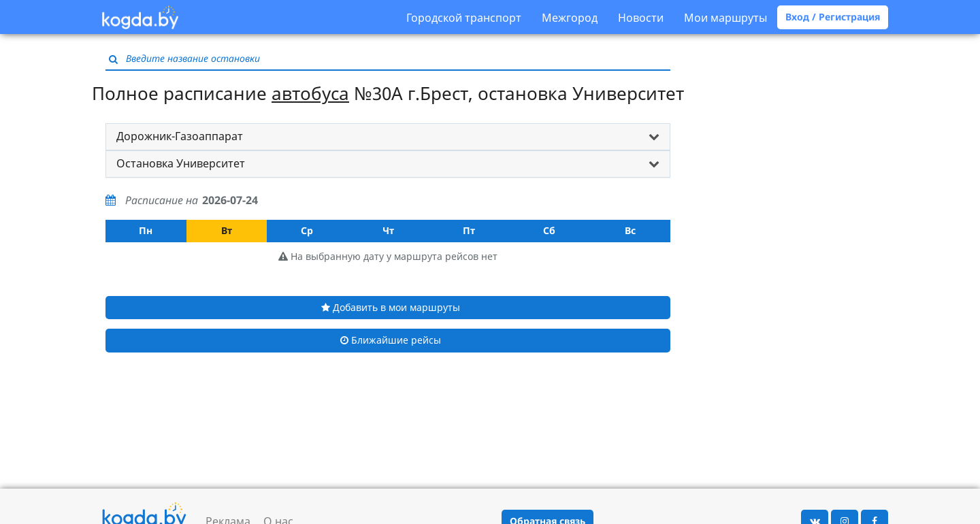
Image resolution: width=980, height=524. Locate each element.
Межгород (570, 18)
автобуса (310, 93)
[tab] (388, 137)
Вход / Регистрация (833, 17)
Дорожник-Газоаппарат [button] (180, 136)
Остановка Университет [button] (181, 163)
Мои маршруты (725, 18)
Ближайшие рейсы (391, 340)
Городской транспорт (464, 18)
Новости (641, 18)
